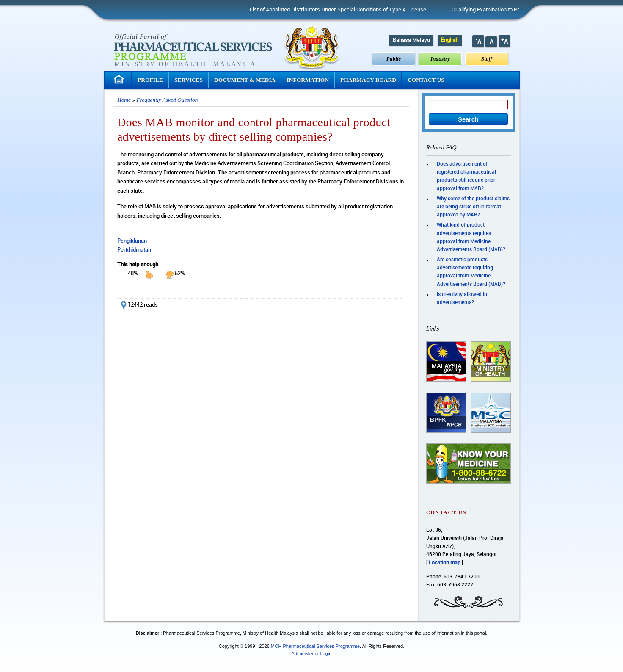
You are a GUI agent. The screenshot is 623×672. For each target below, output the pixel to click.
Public (394, 59)
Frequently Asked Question (167, 100)
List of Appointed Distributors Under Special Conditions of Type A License (342, 10)
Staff (487, 59)
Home (124, 100)
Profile (150, 80)
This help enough (138, 265)
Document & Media (245, 80)
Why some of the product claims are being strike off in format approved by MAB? (473, 207)
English (450, 40)
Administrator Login (312, 653)
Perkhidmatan (134, 250)
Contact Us (426, 80)
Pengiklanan (132, 241)
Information (308, 80)
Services (189, 80)
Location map (445, 563)
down (170, 274)
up (149, 274)
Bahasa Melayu (411, 40)
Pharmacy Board (368, 80)
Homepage (120, 79)
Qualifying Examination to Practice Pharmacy (510, 10)
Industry (440, 59)
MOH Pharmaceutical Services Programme (315, 646)
